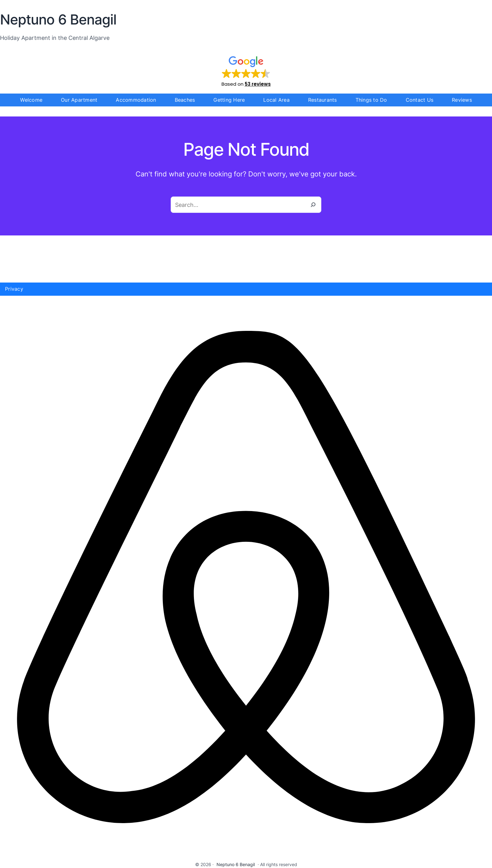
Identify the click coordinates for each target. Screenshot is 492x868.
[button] (246, 71)
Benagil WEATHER (246, 259)
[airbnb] (246, 856)
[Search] (313, 205)
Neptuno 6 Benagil (236, 864)
